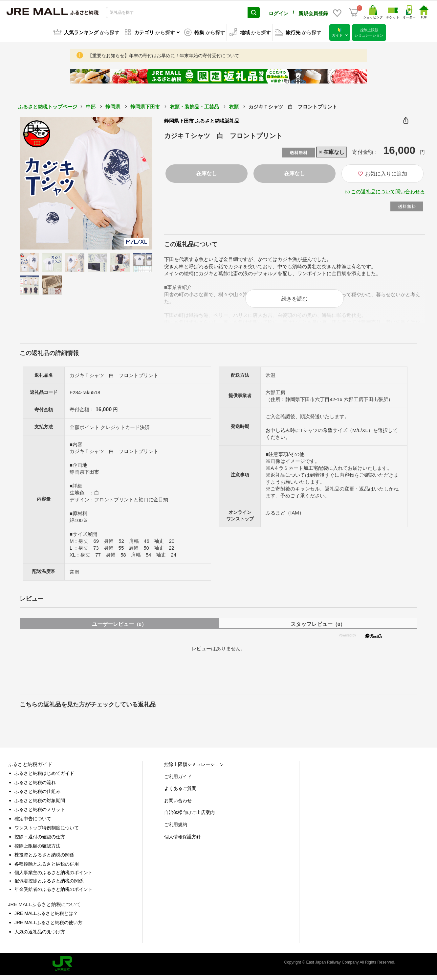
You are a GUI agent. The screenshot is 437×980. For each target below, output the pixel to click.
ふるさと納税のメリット (40, 814)
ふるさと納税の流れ (35, 787)
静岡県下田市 (145, 105)
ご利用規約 (176, 829)
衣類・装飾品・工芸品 (194, 105)
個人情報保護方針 (183, 842)
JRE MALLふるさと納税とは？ (46, 918)
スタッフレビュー (318, 629)
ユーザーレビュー (119, 629)
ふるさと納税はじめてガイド (44, 778)
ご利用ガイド (178, 781)
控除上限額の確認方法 (37, 851)
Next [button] (134, 182)
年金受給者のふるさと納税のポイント (54, 894)
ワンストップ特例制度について (47, 833)
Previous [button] (38, 182)
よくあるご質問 (180, 793)
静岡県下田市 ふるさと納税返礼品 (202, 120)
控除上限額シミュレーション (194, 769)
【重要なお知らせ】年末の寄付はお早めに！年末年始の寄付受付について (164, 54)
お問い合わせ (178, 805)
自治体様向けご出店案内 (189, 817)
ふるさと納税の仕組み (37, 796)
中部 (91, 105)
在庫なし (207, 172)
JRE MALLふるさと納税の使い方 (48, 927)
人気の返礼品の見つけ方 (40, 937)
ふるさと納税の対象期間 (40, 805)
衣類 (234, 105)
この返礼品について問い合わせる (388, 190)
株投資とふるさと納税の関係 (44, 860)
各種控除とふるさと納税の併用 (47, 869)
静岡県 (113, 105)
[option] (86, 182)
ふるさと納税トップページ (48, 105)
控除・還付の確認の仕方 (40, 842)
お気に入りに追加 (382, 172)
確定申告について (33, 824)
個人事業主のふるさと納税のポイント (54, 877)
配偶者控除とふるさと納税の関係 (49, 886)
